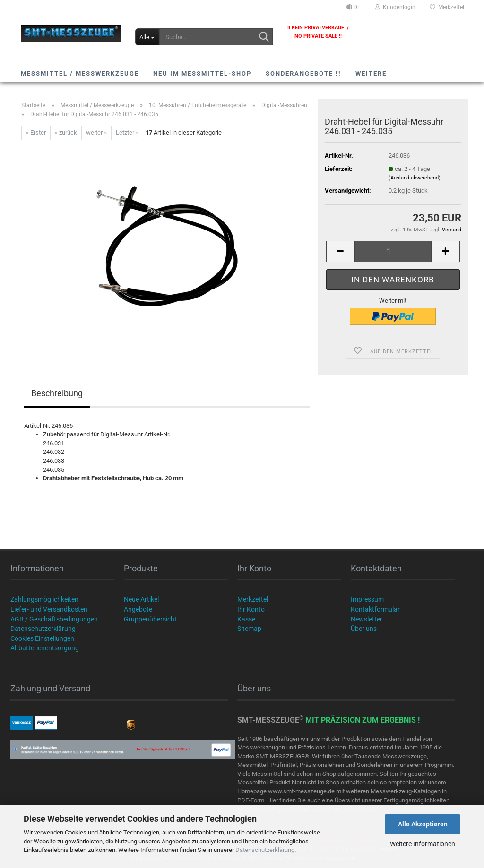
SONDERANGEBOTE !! (303, 73)
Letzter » (127, 132)
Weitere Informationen (423, 844)
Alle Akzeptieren (423, 824)
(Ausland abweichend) (415, 178)
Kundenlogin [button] (395, 7)
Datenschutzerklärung (265, 850)
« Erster (36, 132)
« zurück (66, 132)
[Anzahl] (393, 251)
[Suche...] (147, 37)
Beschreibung (57, 393)
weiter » (96, 132)
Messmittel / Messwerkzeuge (80, 73)
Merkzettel (447, 7)
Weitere (371, 73)
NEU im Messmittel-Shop (202, 73)
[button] (354, 7)
